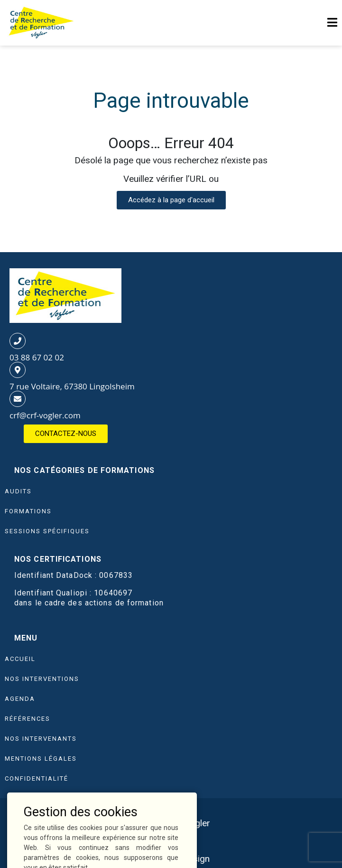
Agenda (20, 699)
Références (28, 719)
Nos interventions (42, 679)
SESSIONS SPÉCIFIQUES (47, 531)
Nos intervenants (41, 739)
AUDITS (18, 491)
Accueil (20, 659)
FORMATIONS (28, 511)
